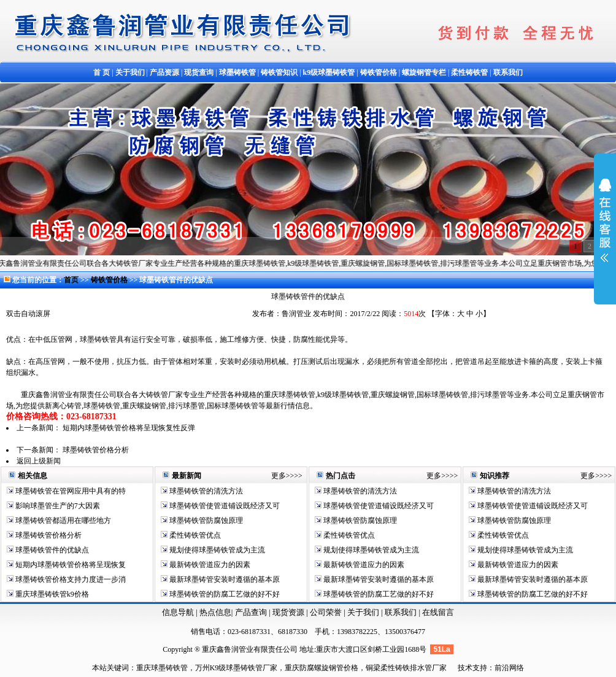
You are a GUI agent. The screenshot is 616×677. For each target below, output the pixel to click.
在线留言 (438, 612)
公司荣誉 (327, 612)
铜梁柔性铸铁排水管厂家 (406, 668)
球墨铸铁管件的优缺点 (51, 550)
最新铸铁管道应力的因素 (209, 565)
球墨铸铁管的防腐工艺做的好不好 (224, 594)
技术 (465, 668)
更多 (279, 476)
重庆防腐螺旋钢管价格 (321, 668)
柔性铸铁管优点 (194, 535)
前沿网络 (509, 668)
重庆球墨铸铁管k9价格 (51, 594)
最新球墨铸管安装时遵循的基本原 (224, 579)
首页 (71, 280)
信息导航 (178, 612)
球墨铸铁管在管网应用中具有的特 (70, 491)
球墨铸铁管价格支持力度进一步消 (70, 579)
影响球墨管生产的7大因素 (57, 506)
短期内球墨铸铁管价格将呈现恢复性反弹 (129, 428)
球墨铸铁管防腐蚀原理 (205, 520)
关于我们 (363, 612)
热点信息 (215, 612)
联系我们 (402, 612)
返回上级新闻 (39, 461)
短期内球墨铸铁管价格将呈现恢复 (70, 565)
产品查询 (252, 612)
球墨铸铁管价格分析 (96, 450)
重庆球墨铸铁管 (162, 668)
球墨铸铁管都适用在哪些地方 (62, 520)
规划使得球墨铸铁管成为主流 (216, 550)
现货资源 (289, 612)
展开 (605, 228)
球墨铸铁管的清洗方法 (205, 491)
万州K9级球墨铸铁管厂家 (237, 668)
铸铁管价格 (110, 280)
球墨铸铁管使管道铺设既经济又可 (224, 506)
